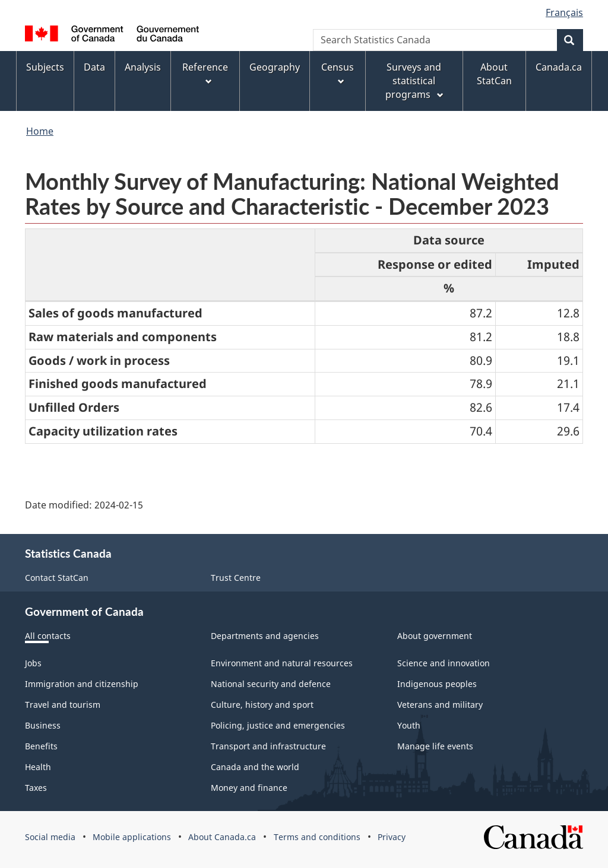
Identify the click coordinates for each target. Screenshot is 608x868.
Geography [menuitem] (275, 67)
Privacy (392, 837)
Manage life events (435, 746)
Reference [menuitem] (205, 74)
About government (435, 636)
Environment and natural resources (282, 663)
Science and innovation (444, 663)
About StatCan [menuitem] (494, 74)
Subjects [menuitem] (45, 67)
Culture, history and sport (262, 705)
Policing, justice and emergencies (278, 725)
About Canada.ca (222, 837)
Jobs (33, 663)
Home (40, 131)
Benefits (41, 746)
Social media (50, 837)
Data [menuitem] (94, 67)
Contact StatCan (57, 578)
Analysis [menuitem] (143, 67)
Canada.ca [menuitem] (559, 67)
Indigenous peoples (437, 684)
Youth (409, 725)
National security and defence (271, 684)
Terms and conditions (317, 837)
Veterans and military (440, 705)
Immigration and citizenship (82, 684)
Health (38, 767)
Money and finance (249, 788)
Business (43, 725)
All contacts (48, 636)
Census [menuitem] (338, 74)
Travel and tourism (63, 705)
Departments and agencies (265, 636)
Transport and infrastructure (268, 746)
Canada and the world (255, 767)
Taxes (36, 788)
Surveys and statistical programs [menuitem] (415, 81)
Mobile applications (132, 837)
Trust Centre (236, 578)
